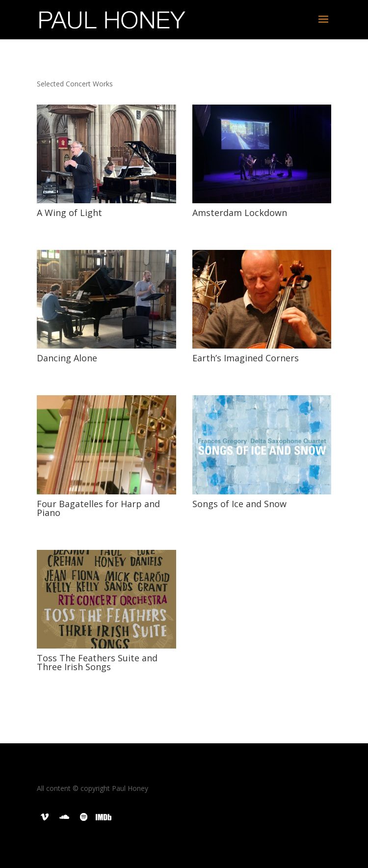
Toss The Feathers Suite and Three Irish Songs (97, 662)
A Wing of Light (69, 213)
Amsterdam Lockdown (240, 213)
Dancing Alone (67, 358)
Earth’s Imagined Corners (246, 358)
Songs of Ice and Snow (239, 504)
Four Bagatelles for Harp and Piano (98, 508)
